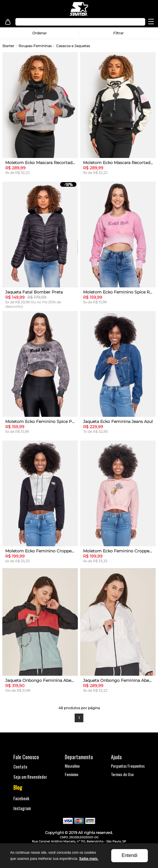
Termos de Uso (122, 774)
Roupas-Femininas (35, 46)
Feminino (71, 774)
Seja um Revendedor (30, 777)
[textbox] (71, 22)
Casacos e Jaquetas (73, 46)
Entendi (130, 855)
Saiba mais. (89, 859)
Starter (8, 46)
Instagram (22, 808)
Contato (20, 766)
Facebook (21, 798)
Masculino (72, 766)
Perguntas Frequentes (128, 766)
